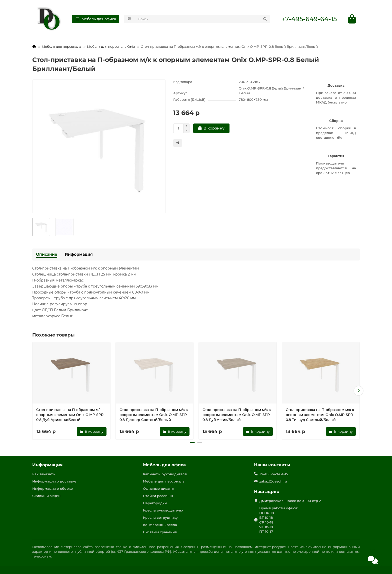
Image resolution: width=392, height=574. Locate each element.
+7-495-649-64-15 (309, 19)
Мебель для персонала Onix (111, 46)
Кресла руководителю (163, 510)
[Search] (203, 19)
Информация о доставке (54, 481)
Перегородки (155, 503)
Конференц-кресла (160, 525)
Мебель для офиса (164, 465)
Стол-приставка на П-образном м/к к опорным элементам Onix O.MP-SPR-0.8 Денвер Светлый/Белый (154, 415)
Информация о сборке (52, 488)
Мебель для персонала (61, 46)
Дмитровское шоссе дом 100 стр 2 (290, 501)
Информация (79, 254)
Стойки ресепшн (158, 496)
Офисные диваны (159, 488)
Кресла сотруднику (160, 517)
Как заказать (43, 474)
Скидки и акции (46, 496)
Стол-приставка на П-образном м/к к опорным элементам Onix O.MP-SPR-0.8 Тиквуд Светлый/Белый (320, 415)
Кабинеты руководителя (165, 474)
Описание (47, 254)
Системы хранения (160, 532)
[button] (358, 391)
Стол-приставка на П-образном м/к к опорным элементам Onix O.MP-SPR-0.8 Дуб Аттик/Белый (237, 415)
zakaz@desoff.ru (273, 481)
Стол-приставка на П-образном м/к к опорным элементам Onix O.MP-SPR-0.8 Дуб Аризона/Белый (70, 415)
